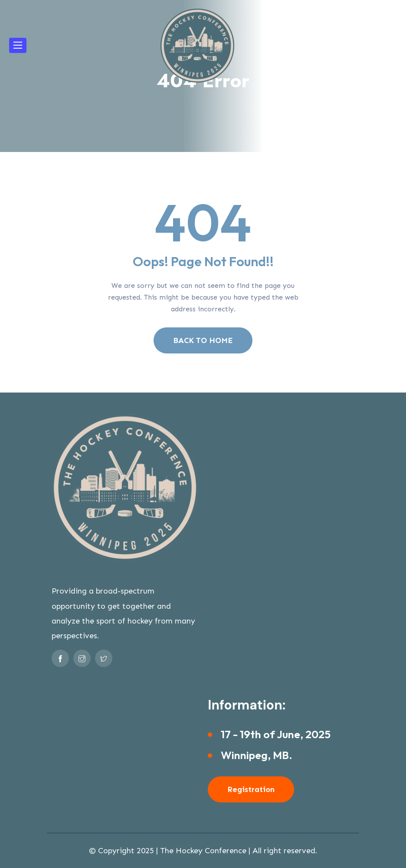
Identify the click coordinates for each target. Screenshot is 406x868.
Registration (251, 789)
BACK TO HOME (203, 340)
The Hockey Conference (203, 851)
